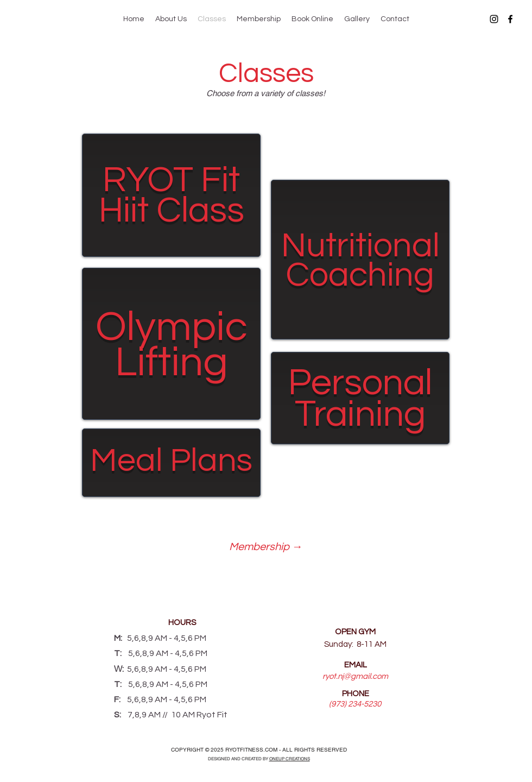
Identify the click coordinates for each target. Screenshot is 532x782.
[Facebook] (510, 19)
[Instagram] (494, 19)
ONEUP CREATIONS (290, 759)
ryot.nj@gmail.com (355, 676)
